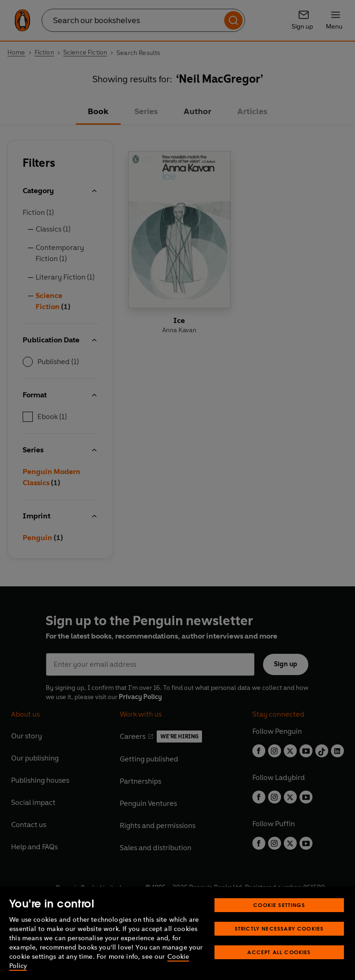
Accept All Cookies (279, 952)
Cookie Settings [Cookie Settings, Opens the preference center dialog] (279, 905)
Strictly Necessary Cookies (279, 928)
